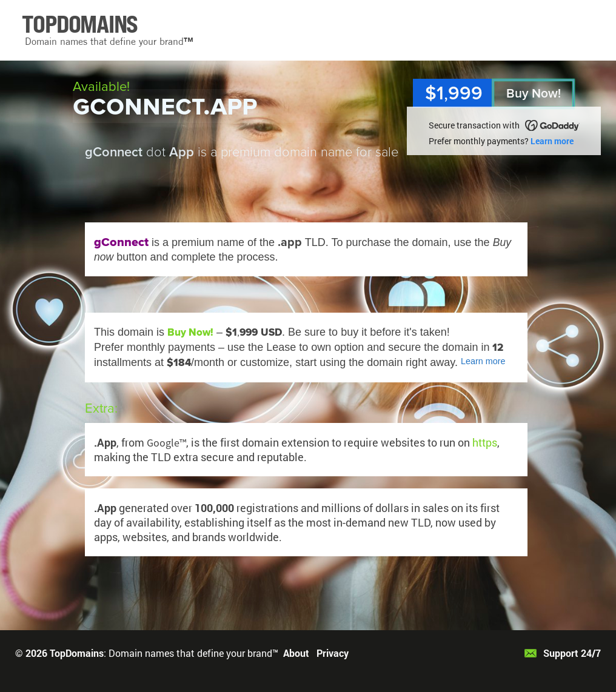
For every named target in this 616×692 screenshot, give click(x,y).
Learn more (552, 141)
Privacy (333, 653)
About (296, 653)
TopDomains (77, 653)
